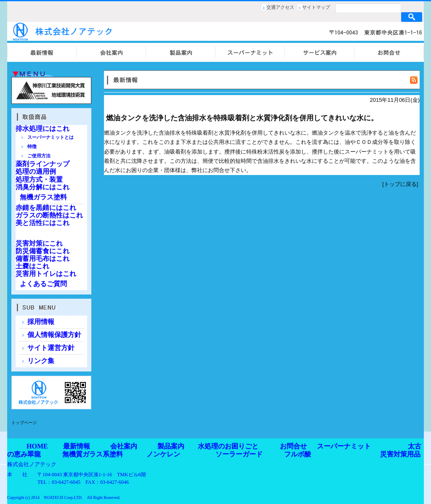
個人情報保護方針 (54, 335)
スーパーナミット (344, 446)
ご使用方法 (39, 156)
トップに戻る (400, 184)
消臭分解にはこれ (43, 187)
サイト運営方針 (51, 348)
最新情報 (77, 446)
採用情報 (41, 322)
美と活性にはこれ (43, 223)
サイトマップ (316, 7)
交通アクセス (280, 7)
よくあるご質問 (43, 284)
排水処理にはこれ (43, 129)
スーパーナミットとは (51, 137)
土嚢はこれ (32, 266)
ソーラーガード (239, 454)
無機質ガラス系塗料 (93, 454)
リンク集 (41, 361)
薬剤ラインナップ (43, 164)
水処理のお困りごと (228, 446)
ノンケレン (163, 454)
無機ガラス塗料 (43, 197)
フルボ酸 (298, 454)
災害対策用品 (400, 454)
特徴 (32, 146)
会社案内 (124, 446)
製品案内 (171, 446)
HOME (37, 446)
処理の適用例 (36, 171)
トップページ (24, 423)
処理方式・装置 (39, 179)
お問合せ (293, 446)
